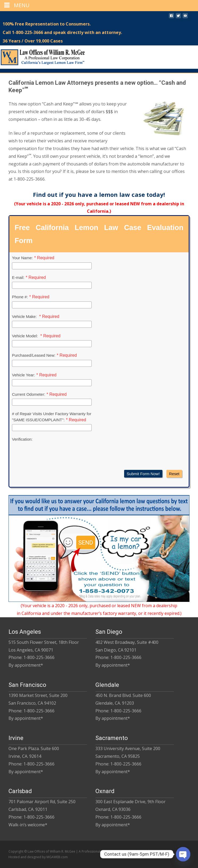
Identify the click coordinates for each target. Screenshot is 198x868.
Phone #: (20, 297)
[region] (99, 71)
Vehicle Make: (25, 316)
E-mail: (18, 277)
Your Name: (22, 258)
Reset (174, 474)
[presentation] (52, 454)
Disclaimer (139, 851)
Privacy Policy (161, 851)
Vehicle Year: (24, 375)
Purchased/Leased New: (34, 355)
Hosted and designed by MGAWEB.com (38, 857)
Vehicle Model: (26, 336)
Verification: (22, 439)
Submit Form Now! (143, 474)
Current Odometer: (29, 394)
